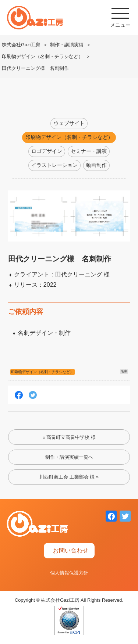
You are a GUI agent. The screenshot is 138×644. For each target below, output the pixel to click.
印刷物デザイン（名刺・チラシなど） (43, 56)
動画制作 (96, 165)
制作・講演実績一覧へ (69, 457)
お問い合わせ (71, 550)
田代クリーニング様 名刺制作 (35, 68)
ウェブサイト (69, 123)
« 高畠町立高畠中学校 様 (69, 437)
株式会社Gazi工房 (21, 45)
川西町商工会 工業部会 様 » (69, 477)
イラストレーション (54, 165)
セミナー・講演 (89, 151)
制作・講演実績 (67, 45)
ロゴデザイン (47, 151)
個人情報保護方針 (69, 573)
